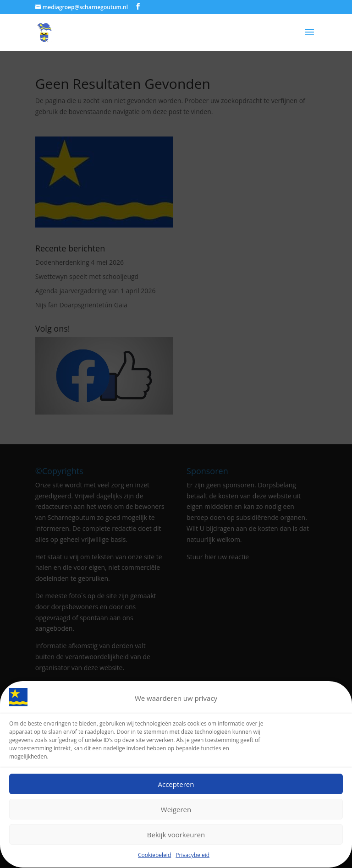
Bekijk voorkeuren (176, 836)
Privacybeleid (192, 857)
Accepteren (176, 786)
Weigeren (176, 811)
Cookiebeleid (154, 857)
